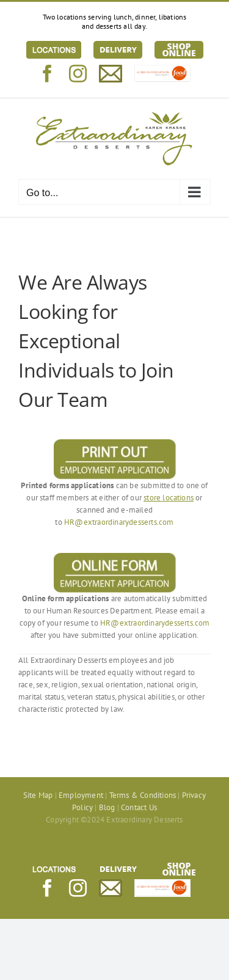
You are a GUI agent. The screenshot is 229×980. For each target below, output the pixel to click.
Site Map (38, 795)
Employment (81, 795)
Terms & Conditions (143, 795)
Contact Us (139, 807)
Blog (107, 807)
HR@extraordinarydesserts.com (119, 522)
